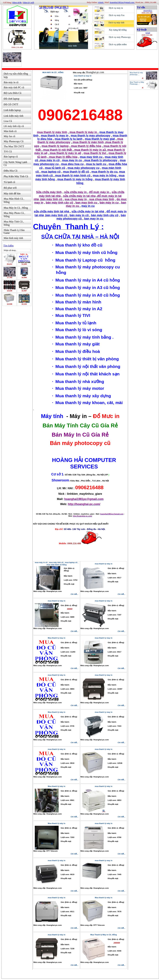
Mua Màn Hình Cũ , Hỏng (14, 200)
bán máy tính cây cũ (105, 215)
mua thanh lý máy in (104, 564)
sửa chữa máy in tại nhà (88, 211)
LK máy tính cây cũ (14, 126)
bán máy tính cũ (57, 215)
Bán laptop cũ (11, 157)
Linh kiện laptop (12, 110)
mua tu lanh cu (97, 164)
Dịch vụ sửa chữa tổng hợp (16, 75)
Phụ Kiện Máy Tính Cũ (16, 176)
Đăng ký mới (29, 2)
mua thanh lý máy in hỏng (75, 179)
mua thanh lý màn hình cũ (73, 175)
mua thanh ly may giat (100, 139)
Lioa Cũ (8, 121)
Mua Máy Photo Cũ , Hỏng (14, 215)
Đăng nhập (17, 2)
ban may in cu (94, 219)
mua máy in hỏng (105, 175)
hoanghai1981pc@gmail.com (122, 2)
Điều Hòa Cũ (10, 171)
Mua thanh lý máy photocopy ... (136, 74)
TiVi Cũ (8, 151)
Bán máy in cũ (11, 82)
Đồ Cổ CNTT (11, 104)
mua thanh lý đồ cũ (76, 172)
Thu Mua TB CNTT (14, 146)
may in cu (88, 206)
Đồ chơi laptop (12, 99)
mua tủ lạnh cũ (55, 168)
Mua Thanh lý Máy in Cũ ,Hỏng (104, 935)
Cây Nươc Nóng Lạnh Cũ (15, 164)
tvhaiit (148, 33)
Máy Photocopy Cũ (14, 141)
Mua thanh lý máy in (57, 712)
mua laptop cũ (51, 172)
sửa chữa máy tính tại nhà (52, 211)
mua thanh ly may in (55, 136)
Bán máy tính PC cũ (14, 87)
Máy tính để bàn (12, 193)
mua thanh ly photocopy (100, 160)
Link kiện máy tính (14, 116)
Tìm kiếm (8, 246)
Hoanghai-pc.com (95, 72)
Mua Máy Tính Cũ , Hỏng (14, 223)
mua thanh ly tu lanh (69, 139)
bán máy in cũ (79, 215)
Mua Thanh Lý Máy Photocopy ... (137, 83)
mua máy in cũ (50, 160)
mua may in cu (72, 160)
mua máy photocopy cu (83, 168)
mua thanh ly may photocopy (91, 136)
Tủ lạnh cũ (9, 182)
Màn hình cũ (10, 131)
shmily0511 (148, 11)
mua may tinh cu (91, 157)
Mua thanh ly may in (57, 638)
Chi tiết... (74, 594)
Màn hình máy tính (13, 238)
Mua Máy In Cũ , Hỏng (16, 208)
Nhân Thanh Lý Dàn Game (14, 232)
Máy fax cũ (9, 136)
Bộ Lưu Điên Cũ (12, 93)
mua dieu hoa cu (72, 164)
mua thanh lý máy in (57, 601)
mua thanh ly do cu (105, 172)
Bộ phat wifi (10, 188)
